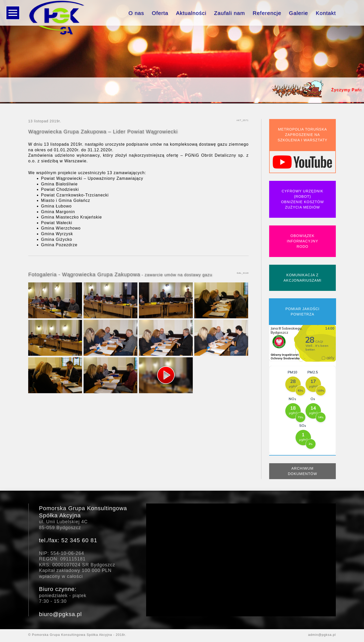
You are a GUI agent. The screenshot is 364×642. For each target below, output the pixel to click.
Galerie (299, 13)
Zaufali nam (230, 13)
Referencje (267, 13)
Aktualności (191, 13)
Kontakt (326, 13)
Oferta (160, 13)
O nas (136, 13)
